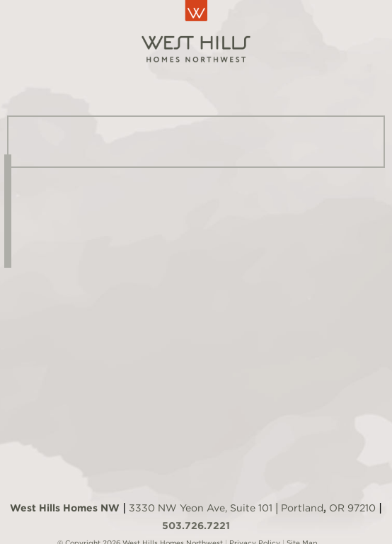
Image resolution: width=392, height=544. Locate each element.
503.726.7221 (196, 526)
